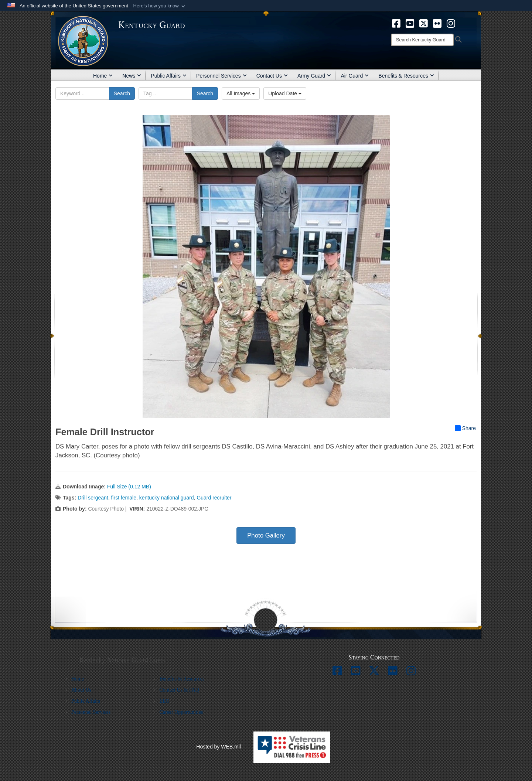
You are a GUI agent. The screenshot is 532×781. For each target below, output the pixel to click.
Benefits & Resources (406, 76)
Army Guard (314, 76)
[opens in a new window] (396, 23)
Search (122, 93)
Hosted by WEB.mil (219, 747)
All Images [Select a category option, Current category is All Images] (241, 93)
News (132, 76)
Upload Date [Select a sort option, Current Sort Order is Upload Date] (285, 93)
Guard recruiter (214, 498)
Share (465, 428)
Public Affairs (169, 76)
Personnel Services (221, 76)
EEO (164, 701)
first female (123, 498)
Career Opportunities (181, 712)
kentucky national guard (167, 498)
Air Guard (355, 76)
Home (103, 76)
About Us (81, 690)
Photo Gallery (266, 536)
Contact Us (272, 76)
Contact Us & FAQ (179, 690)
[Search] (422, 40)
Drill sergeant (93, 498)
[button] (160, 6)
